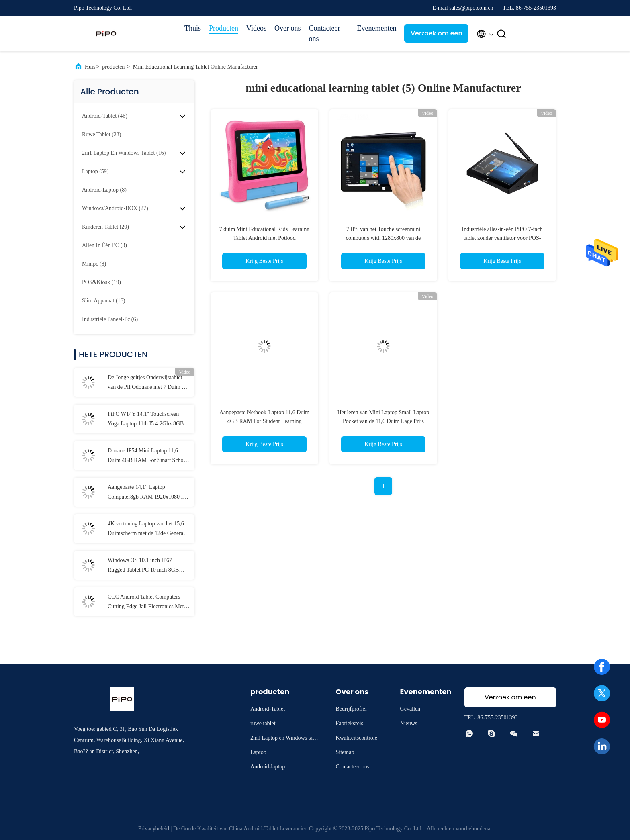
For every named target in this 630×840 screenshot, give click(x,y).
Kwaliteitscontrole (357, 738)
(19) (101, 282)
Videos (256, 28)
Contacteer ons (324, 33)
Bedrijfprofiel (351, 709)
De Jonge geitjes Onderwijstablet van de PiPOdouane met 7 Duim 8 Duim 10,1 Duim (146, 383)
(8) (104, 190)
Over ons (288, 28)
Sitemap (345, 752)
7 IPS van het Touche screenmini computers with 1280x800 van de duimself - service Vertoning (384, 238)
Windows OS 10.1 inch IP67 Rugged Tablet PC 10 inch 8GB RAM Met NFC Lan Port (143, 566)
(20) (105, 227)
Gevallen (410, 709)
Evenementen (376, 28)
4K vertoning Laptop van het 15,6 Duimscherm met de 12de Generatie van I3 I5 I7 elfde (148, 529)
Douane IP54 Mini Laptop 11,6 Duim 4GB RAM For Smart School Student (148, 456)
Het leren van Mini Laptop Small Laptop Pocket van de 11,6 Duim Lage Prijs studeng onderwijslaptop (384, 421)
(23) (102, 134)
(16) (124, 153)
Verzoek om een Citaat (437, 36)
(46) (105, 116)
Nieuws (409, 723)
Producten (224, 28)
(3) (104, 245)
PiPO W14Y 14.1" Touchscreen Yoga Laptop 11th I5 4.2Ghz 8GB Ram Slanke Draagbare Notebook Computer (146, 420)
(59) (95, 171)
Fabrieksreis (350, 723)
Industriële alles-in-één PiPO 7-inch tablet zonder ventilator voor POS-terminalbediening (502, 238)
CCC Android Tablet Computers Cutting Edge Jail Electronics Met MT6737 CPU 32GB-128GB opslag (148, 603)
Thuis (193, 28)
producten (113, 67)
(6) (110, 319)
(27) (115, 208)
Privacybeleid (154, 829)
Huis (90, 67)
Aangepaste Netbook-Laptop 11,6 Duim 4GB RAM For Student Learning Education (264, 421)
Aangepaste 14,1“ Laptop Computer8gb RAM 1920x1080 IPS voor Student (148, 493)
